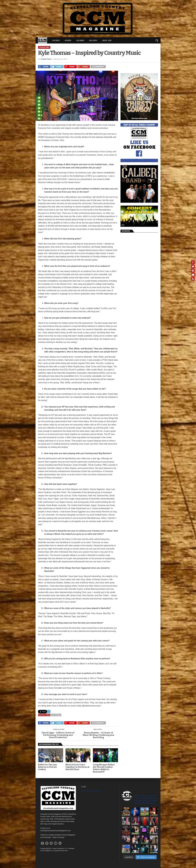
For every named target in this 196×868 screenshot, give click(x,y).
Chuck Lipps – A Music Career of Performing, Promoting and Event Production (58, 735)
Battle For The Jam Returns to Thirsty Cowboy (47, 767)
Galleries (93, 40)
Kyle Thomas (56, 715)
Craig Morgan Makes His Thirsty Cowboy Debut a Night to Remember (104, 768)
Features (56, 40)
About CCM (107, 40)
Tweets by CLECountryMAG (91, 791)
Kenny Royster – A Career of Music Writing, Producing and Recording (98, 735)
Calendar (80, 40)
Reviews (68, 40)
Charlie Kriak (46, 59)
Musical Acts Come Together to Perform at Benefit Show (77, 767)
